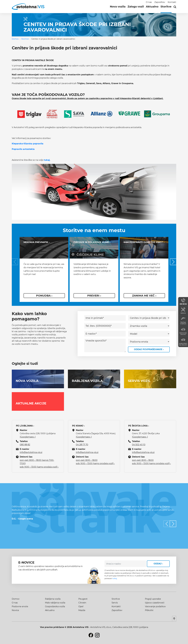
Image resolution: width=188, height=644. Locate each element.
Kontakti (116, 606)
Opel (81, 606)
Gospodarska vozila (55, 606)
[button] (173, 262)
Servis (115, 603)
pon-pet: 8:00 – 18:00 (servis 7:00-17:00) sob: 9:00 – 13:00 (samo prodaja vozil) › (39, 464)
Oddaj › (158, 564)
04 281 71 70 (82, 445)
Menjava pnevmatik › (37, 242)
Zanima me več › (144, 296)
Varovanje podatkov (155, 606)
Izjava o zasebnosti (155, 603)
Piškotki (149, 610)
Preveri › (94, 296)
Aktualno (152, 7)
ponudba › (44, 296)
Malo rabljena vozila (55, 603)
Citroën (82, 603)
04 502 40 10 (139, 445)
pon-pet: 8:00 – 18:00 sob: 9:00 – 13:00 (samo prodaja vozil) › (95, 462)
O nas (149, 2)
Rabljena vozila (53, 599)
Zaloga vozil (136, 7)
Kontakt (172, 2)
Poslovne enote (20, 606)
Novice (15, 610)
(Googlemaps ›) (28, 437)
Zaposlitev (160, 2)
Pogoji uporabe (153, 599)
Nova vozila (118, 7)
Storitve (166, 7)
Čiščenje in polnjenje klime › (92, 242)
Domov (15, 39)
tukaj (115, 578)
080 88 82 (25, 445)
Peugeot (83, 599)
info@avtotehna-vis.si (31, 452)
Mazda (82, 610)
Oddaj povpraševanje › (149, 349)
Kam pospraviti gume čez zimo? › (144, 242)
